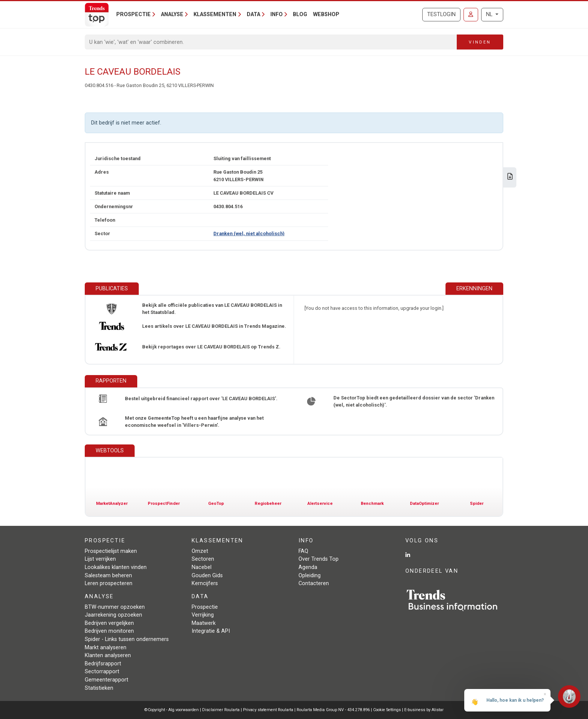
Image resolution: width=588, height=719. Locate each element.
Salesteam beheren (108, 576)
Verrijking (203, 615)
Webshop (326, 14)
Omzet (200, 551)
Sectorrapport (102, 672)
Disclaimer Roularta (221, 710)
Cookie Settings (388, 710)
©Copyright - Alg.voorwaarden (172, 710)
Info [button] (277, 14)
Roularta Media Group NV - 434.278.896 (334, 710)
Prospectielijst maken (111, 551)
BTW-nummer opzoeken (115, 607)
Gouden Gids (207, 576)
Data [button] (253, 14)
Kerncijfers (205, 583)
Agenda (308, 567)
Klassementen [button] (215, 14)
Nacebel (202, 567)
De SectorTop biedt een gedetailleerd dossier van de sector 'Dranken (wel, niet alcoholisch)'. (414, 401)
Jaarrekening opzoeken (113, 615)
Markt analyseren (106, 648)
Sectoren (203, 559)
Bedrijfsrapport (103, 664)
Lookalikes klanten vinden (116, 567)
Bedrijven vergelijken (109, 623)
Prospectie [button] (133, 14)
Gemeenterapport (106, 680)
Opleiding (310, 576)
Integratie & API (211, 631)
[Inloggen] (471, 15)
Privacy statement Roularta (268, 710)
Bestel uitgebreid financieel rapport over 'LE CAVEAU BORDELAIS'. (201, 399)
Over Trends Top (319, 559)
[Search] (271, 42)
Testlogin (441, 14)
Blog (300, 14)
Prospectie (205, 607)
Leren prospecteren (109, 583)
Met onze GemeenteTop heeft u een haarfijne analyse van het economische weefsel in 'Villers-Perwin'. (194, 422)
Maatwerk (204, 623)
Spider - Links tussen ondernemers (127, 639)
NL (490, 14)
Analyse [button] (172, 14)
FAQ (303, 551)
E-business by (424, 710)
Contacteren (314, 583)
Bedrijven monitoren (109, 631)
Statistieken (99, 688)
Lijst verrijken (100, 559)
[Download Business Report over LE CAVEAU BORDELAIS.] (510, 177)
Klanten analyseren (108, 655)
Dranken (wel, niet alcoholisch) (249, 233)
